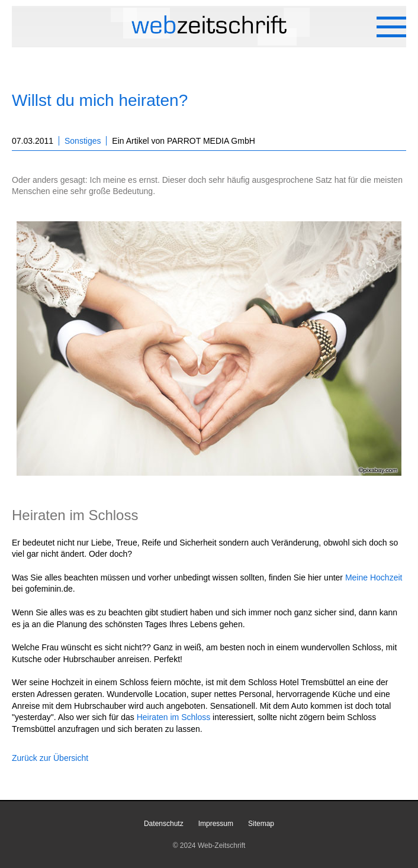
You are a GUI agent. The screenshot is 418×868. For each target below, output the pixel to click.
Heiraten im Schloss (174, 717)
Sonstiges (83, 141)
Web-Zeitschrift (221, 846)
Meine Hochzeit (374, 577)
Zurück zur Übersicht (50, 758)
